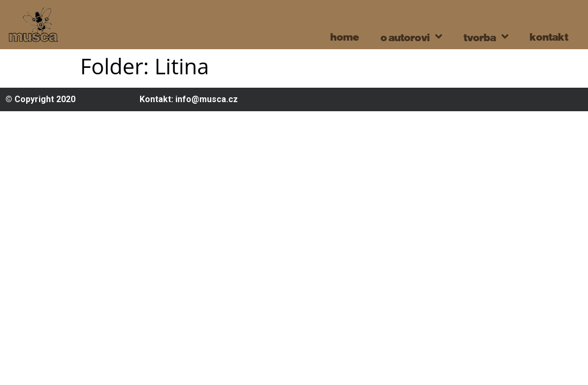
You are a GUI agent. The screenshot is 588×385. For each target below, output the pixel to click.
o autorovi (411, 37)
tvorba (486, 37)
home (345, 36)
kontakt (549, 36)
